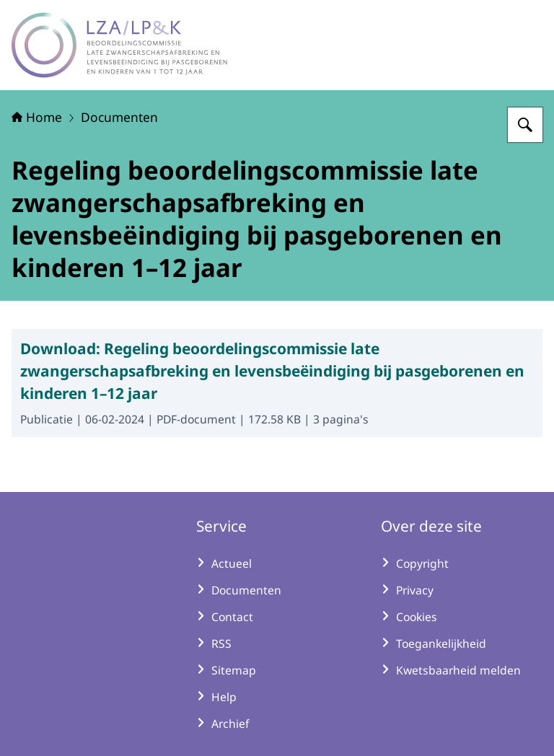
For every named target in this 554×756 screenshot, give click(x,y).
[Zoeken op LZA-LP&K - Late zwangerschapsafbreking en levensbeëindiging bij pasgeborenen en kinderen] (525, 125)
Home (37, 117)
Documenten (119, 117)
